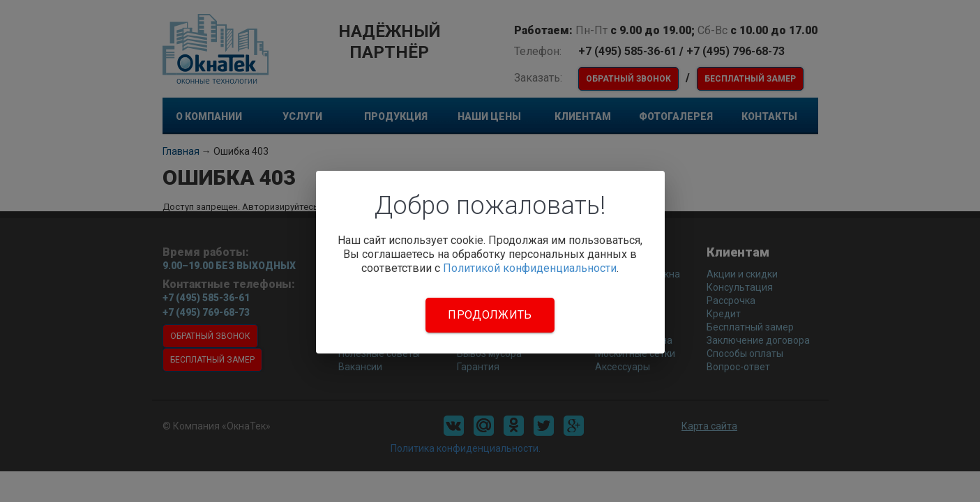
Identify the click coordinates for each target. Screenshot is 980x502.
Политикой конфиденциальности (530, 268)
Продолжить (490, 315)
